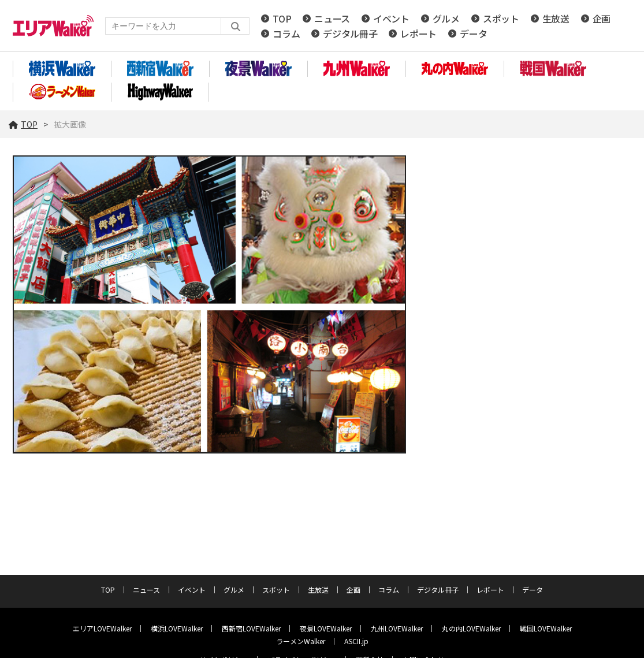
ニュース (332, 18)
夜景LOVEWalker (326, 628)
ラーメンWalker (301, 641)
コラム (286, 34)
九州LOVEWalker (397, 628)
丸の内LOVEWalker (471, 628)
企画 (602, 18)
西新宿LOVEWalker (251, 628)
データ (473, 34)
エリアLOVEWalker (102, 628)
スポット (501, 18)
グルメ (446, 18)
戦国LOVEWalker (546, 628)
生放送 (556, 18)
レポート (418, 34)
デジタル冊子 (350, 34)
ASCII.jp (356, 641)
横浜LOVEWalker (177, 628)
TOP (282, 18)
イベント (391, 18)
